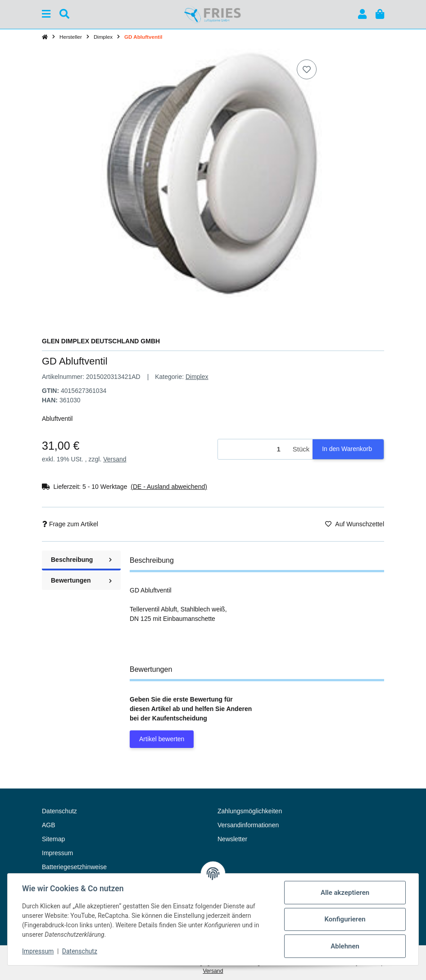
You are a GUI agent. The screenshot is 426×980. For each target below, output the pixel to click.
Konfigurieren (345, 919)
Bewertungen (81, 580)
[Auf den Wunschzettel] (307, 69)
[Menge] (254, 449)
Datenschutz (80, 951)
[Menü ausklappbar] (46, 14)
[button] (362, 14)
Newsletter (232, 839)
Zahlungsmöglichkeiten (250, 811)
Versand (115, 459)
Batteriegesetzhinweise (74, 867)
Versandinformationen (248, 825)
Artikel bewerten (162, 739)
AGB (49, 825)
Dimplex (197, 377)
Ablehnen (345, 946)
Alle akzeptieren (345, 893)
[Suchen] (64, 14)
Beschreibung (81, 560)
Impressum (38, 951)
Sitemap (53, 839)
